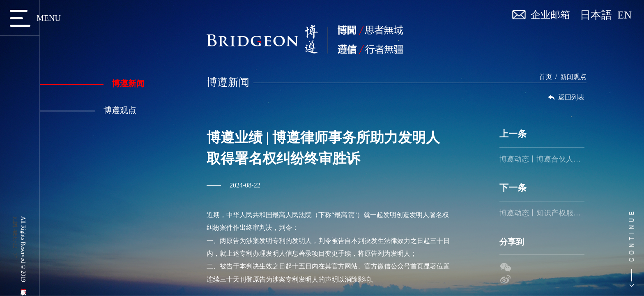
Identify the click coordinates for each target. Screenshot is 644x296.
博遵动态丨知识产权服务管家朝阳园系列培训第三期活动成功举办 (542, 213)
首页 (545, 77)
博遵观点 (88, 110)
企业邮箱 (550, 15)
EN (624, 15)
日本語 (599, 15)
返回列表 (566, 97)
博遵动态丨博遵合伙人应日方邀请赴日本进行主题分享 (542, 159)
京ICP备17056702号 (15, 232)
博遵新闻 (92, 83)
